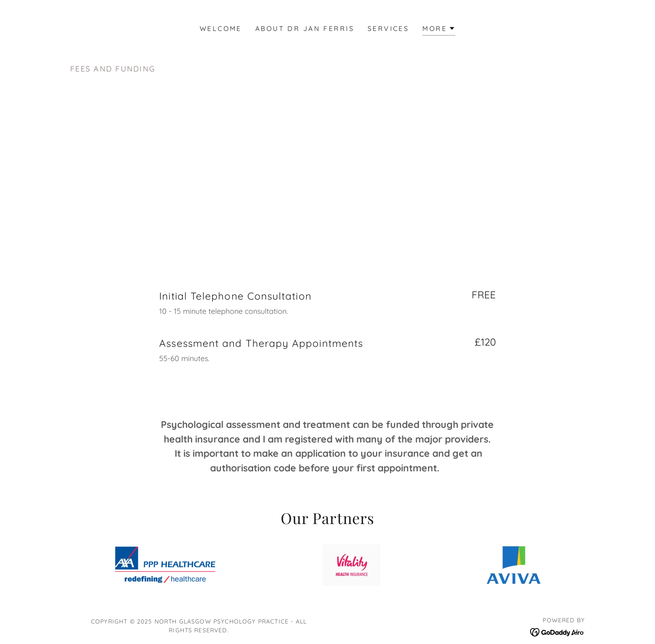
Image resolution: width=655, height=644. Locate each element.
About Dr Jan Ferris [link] (305, 28)
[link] (557, 631)
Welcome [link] (221, 28)
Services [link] (388, 28)
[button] (439, 29)
